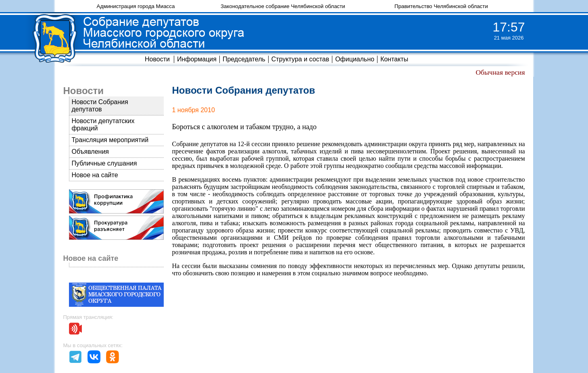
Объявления (90, 152)
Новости (157, 59)
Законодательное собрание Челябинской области (283, 6)
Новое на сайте (95, 175)
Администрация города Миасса (136, 6)
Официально (355, 59)
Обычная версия (500, 72)
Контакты (394, 59)
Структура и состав (300, 59)
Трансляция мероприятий (110, 140)
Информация (197, 59)
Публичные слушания (104, 163)
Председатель (244, 59)
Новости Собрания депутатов (100, 106)
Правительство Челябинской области (441, 6)
